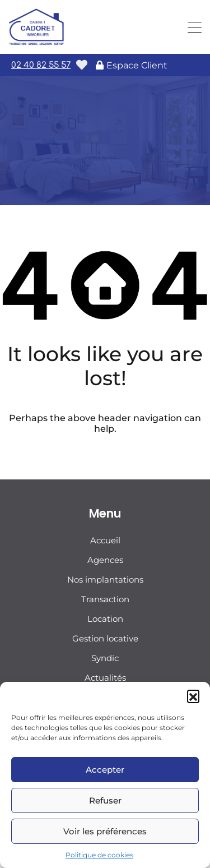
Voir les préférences (105, 831)
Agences (105, 560)
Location (105, 619)
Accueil (105, 540)
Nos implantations (105, 580)
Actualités (105, 678)
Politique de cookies (99, 855)
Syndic (105, 658)
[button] (193, 696)
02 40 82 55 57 (41, 65)
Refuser (105, 800)
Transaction (105, 599)
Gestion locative (105, 638)
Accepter (105, 770)
